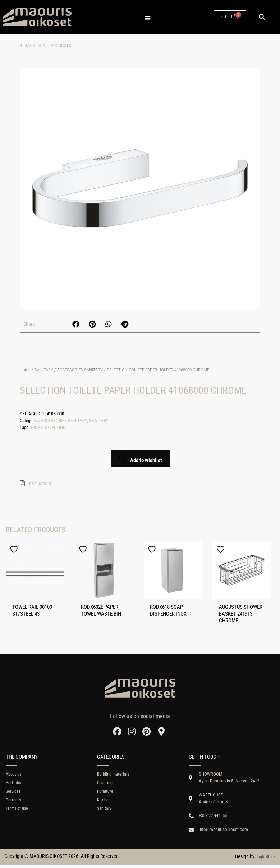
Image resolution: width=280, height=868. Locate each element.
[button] (262, 17)
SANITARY (44, 370)
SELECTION (55, 427)
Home (25, 370)
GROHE (36, 427)
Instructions (40, 483)
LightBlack (265, 860)
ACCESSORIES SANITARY (80, 370)
